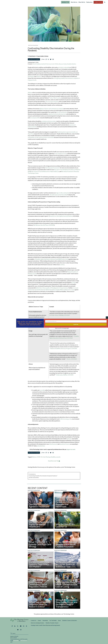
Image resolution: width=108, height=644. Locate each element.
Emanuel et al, (61, 216)
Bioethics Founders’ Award (52, 623)
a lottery (62, 265)
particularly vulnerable (63, 67)
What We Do (82, 2)
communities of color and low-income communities (41, 137)
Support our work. (71, 449)
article (74, 282)
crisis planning (46, 457)
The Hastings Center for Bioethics (16, 2)
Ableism (30, 92)
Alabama (39, 76)
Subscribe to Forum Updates (34, 59)
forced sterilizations (62, 112)
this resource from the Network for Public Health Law (45, 171)
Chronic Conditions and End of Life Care (42, 64)
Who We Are (74, 2)
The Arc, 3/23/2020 (72, 359)
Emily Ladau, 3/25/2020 (65, 375)
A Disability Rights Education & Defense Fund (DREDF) (48, 259)
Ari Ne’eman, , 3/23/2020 (44, 225)
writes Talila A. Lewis (55, 98)
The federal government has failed (58, 195)
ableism (34, 457)
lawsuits (58, 457)
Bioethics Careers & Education (70, 620)
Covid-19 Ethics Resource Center (59, 64)
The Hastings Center (19, 621)
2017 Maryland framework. (52, 168)
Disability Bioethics (72, 64)
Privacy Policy (16, 641)
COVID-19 (39, 457)
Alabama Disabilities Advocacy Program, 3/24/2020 (64, 348)
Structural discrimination (52, 102)
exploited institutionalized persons (57, 114)
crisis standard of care (60, 153)
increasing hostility (35, 118)
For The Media (53, 620)
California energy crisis (66, 419)
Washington (31, 76)
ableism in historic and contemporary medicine (51, 109)
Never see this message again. (62, 328)
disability (53, 457)
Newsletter (45, 620)
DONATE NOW (98, 2)
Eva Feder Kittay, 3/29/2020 (60, 315)
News (59, 620)
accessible (42, 390)
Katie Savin (32, 56)
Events (39, 620)
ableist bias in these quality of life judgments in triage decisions (52, 288)
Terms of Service (24, 641)
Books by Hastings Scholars (37, 623)
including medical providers (49, 121)
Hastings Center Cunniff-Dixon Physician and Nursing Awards (45, 625)
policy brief (65, 259)
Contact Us (34, 620)
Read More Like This (54, 461)
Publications (89, 2)
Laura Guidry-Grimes (43, 56)
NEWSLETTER (65, 2)
